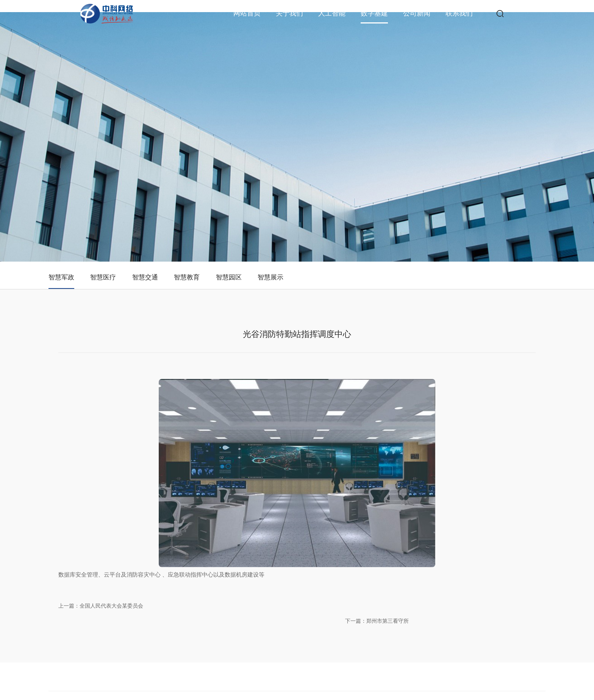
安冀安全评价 (415, 697)
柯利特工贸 (258, 697)
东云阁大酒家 (311, 697)
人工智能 (332, 13)
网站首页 (247, 13)
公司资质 (281, 574)
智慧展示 (382, 183)
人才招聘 (428, 590)
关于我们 (289, 13)
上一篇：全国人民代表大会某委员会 (142, 478)
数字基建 (374, 13)
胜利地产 (390, 697)
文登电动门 (283, 697)
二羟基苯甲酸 (340, 697)
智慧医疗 (152, 183)
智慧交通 (209, 183)
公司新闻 (417, 13)
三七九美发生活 (229, 697)
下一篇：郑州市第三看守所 (463, 478)
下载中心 (428, 605)
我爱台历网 (367, 697)
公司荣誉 (281, 590)
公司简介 (281, 559)
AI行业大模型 (331, 574)
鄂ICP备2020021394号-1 (360, 676)
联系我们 (459, 13)
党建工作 (281, 605)
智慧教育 (267, 183)
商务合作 (428, 574)
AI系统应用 (328, 590)
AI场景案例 (328, 605)
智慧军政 (94, 183)
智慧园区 (324, 183)
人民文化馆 (174, 697)
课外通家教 (199, 697)
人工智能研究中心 (336, 559)
